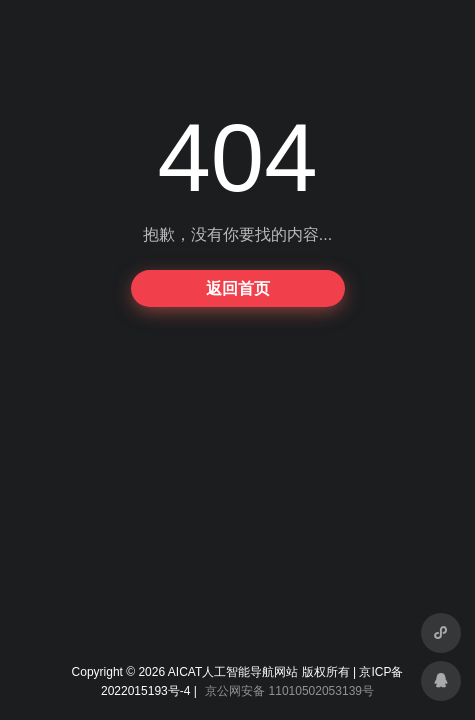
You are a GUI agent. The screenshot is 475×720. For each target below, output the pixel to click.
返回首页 (238, 288)
